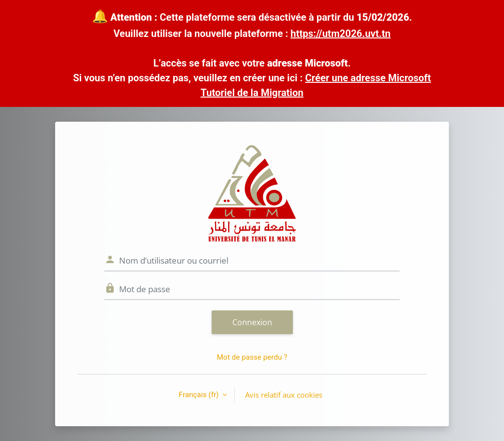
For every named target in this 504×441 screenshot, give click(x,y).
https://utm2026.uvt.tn (340, 34)
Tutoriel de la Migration (252, 93)
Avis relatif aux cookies (284, 395)
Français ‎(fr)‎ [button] (200, 395)
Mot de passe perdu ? (252, 357)
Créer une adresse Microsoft (368, 78)
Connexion (252, 322)
